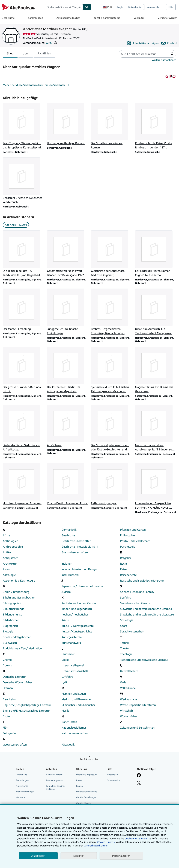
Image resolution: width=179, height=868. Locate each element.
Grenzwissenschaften (75, 552)
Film (6, 728)
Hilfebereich (112, 775)
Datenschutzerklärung (87, 792)
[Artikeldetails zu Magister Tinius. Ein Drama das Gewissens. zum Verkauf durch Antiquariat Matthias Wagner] (156, 370)
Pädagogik (68, 744)
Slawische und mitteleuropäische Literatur (146, 609)
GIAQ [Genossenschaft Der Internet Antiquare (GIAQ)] (49, 43)
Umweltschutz (129, 671)
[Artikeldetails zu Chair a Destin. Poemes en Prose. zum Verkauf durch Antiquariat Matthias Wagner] (68, 484)
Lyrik (64, 682)
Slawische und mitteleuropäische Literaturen (148, 614)
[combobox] (64, 7)
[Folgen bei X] (139, 783)
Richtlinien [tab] (44, 54)
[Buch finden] (87, 7)
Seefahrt (125, 597)
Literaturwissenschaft (75, 671)
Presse (79, 780)
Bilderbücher (11, 620)
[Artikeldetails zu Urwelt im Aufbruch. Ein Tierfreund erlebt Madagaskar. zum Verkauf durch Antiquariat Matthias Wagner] (156, 312)
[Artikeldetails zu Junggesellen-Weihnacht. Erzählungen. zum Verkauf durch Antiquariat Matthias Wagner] (68, 312)
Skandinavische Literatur (135, 603)
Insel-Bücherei (70, 575)
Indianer (66, 564)
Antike (7, 552)
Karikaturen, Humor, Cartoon (79, 603)
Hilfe (171, 7)
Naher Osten (69, 722)
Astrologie (9, 575)
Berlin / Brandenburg (16, 592)
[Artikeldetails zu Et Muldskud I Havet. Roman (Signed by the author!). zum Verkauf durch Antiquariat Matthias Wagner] (156, 254)
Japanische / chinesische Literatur (82, 586)
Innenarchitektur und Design (79, 569)
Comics (7, 665)
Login (120, 7)
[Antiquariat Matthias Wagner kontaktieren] (169, 43)
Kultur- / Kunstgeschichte (77, 626)
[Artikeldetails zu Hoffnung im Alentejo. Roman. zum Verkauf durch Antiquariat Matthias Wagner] (68, 124)
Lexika (65, 660)
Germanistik (69, 530)
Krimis (65, 620)
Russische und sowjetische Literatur (142, 580)
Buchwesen (10, 643)
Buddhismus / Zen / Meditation (22, 648)
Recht (124, 564)
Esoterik (8, 716)
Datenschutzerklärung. (96, 845)
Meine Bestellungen (25, 792)
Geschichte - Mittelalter (76, 541)
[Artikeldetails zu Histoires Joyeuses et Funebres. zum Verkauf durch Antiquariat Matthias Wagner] (23, 484)
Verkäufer (139, 18)
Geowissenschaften (15, 744)
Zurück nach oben (89, 759)
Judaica (66, 592)
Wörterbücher (129, 716)
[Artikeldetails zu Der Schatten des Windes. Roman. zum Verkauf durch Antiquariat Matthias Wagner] (112, 126)
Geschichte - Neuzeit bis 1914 (80, 547)
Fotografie (9, 733)
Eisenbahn (9, 699)
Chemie (8, 660)
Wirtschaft (127, 711)
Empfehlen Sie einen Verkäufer (56, 787)
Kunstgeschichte (72, 637)
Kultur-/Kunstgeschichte (77, 631)
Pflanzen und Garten (133, 530)
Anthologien (11, 541)
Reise (123, 569)
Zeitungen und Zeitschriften (137, 728)
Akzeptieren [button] (38, 856)
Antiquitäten (11, 558)
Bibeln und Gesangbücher (19, 597)
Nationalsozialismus (74, 728)
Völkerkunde (128, 688)
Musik (65, 711)
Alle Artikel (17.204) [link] (16, 225)
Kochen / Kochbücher (75, 614)
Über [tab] (26, 54)
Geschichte (68, 535)
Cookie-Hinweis (84, 803)
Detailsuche (8, 18)
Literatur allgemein (73, 665)
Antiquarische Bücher (68, 18)
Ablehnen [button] (79, 856)
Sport (123, 626)
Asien (6, 569)
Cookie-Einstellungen (136, 838)
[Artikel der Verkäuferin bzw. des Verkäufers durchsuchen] (140, 54)
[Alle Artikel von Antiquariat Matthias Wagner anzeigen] (143, 43)
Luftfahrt (67, 677)
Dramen (8, 688)
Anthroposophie (13, 547)
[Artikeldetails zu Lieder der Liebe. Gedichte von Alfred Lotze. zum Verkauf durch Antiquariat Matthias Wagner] (23, 428)
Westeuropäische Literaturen (138, 705)
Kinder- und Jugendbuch (77, 609)
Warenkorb (21, 797)
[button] (55, 43)
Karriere (80, 786)
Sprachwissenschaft (132, 631)
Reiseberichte (128, 575)
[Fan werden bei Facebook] (139, 776)
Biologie (8, 631)
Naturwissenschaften (74, 733)
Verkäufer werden (168, 18)
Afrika (7, 535)
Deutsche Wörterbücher (18, 682)
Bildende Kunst (12, 614)
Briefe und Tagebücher (17, 637)
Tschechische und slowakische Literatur (144, 660)
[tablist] (29, 54)
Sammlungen (35, 18)
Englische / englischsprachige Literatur (27, 705)
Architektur (10, 564)
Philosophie (127, 535)
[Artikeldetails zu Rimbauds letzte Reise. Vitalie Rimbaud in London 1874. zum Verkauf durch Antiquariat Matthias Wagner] (156, 126)
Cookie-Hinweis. (106, 842)
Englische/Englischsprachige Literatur (26, 711)
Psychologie (128, 547)
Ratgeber (126, 558)
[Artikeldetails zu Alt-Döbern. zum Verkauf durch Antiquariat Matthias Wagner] (68, 426)
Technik (125, 643)
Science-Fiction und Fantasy (137, 592)
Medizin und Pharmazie (76, 699)
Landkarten (68, 654)
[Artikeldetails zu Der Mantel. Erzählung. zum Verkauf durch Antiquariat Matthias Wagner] (23, 310)
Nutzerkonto (135, 7)
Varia (123, 682)
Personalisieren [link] (121, 856)
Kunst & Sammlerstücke (107, 18)
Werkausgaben (129, 699)
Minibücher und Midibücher (78, 705)
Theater (125, 648)
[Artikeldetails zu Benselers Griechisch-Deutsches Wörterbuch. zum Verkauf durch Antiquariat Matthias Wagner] (23, 181)
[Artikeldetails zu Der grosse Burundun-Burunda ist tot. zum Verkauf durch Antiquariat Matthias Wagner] (23, 370)
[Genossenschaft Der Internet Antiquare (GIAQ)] (170, 81)
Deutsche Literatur (14, 677)
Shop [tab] (10, 54)
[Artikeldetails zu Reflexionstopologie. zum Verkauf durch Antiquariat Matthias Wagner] (112, 484)
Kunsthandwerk (71, 643)
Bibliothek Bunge (14, 609)
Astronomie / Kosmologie (19, 580)
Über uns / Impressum (87, 775)
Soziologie (127, 620)
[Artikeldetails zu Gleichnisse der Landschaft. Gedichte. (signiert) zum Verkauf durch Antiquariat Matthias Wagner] (112, 254)
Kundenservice (113, 780)
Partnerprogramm (55, 780)
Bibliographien (12, 603)
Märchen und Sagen (74, 694)
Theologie (126, 654)
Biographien (10, 626)
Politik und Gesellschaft (135, 541)
